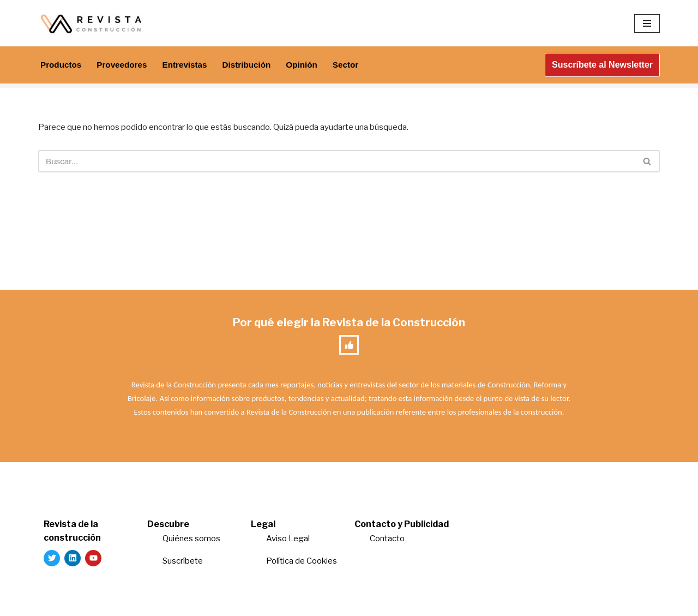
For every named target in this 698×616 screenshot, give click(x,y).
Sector (357, 65)
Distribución (254, 65)
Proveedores (125, 65)
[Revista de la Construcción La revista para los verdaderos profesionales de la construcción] (93, 23)
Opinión (312, 65)
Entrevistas (190, 65)
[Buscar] (337, 163)
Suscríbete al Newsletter (602, 65)
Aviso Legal (288, 543)
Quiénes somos (191, 543)
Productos (62, 65)
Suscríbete (183, 566)
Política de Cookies (302, 566)
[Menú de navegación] (647, 23)
